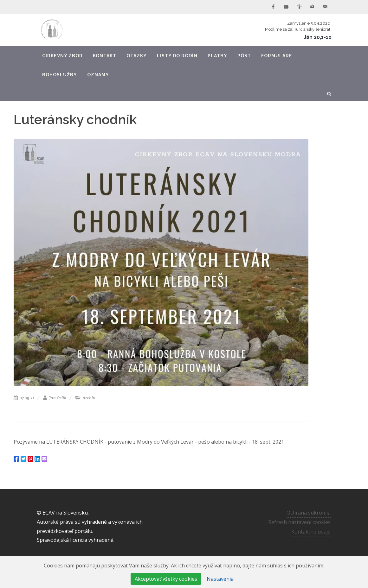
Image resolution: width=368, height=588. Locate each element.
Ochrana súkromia (309, 513)
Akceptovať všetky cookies (166, 579)
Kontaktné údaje (311, 532)
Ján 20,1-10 (318, 37)
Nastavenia (220, 579)
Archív (85, 398)
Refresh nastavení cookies (299, 522)
